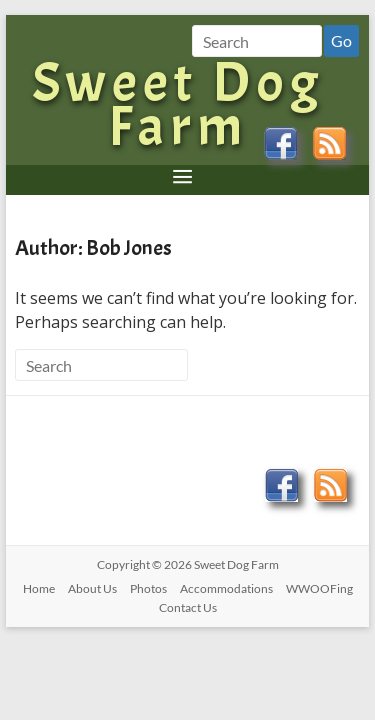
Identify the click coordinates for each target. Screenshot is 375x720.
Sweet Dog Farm (177, 104)
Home (39, 588)
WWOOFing (319, 588)
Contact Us (188, 607)
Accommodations (226, 588)
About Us (92, 588)
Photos (148, 588)
